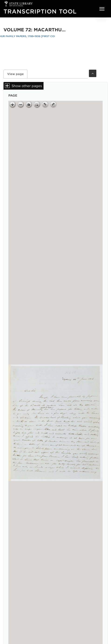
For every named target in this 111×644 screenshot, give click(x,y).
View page (17, 74)
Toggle (93, 73)
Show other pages (27, 86)
